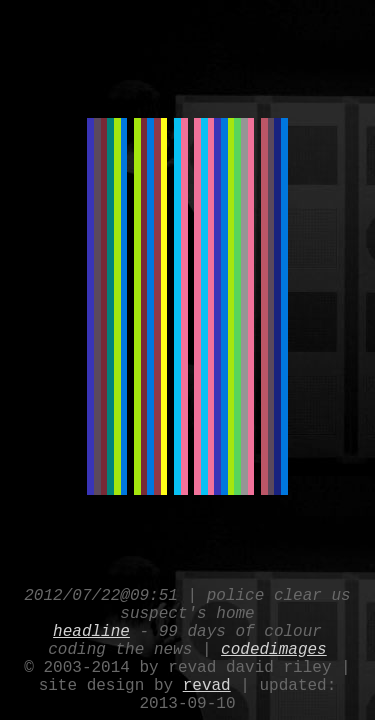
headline (91, 614)
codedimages (274, 636)
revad (207, 680)
